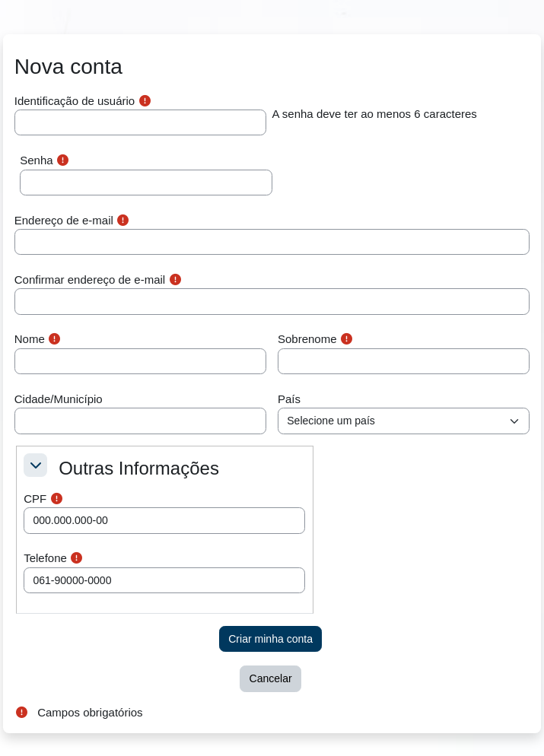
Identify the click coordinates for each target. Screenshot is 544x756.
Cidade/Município (59, 399)
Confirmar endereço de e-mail (90, 280)
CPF (35, 499)
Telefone (45, 558)
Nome (30, 339)
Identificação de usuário (75, 101)
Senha (36, 160)
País (289, 399)
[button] (35, 465)
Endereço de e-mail (64, 220)
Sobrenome (307, 339)
